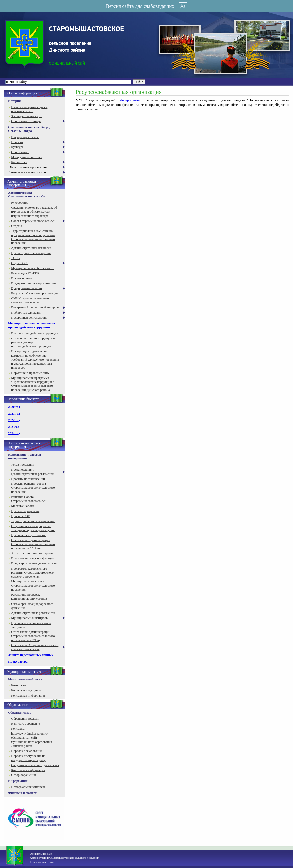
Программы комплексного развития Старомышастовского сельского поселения (32, 573)
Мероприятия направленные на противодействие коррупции (32, 325)
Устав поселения (23, 464)
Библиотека (19, 162)
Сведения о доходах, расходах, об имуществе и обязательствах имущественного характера (34, 212)
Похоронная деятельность (29, 317)
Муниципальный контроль (29, 618)
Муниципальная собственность (33, 268)
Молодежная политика (27, 157)
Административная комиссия (31, 248)
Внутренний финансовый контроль (35, 307)
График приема (22, 278)
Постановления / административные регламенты (33, 471)
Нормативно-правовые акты (30, 373)
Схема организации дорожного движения (32, 606)
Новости (17, 142)
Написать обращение (26, 724)
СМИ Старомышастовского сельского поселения (30, 300)
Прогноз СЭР (20, 516)
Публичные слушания (26, 313)
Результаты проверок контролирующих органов (29, 597)
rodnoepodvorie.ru (129, 100)
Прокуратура (18, 661)
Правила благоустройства (29, 535)
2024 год (14, 433)
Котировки (18, 685)
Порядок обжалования (26, 751)
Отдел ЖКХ (19, 263)
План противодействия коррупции (35, 333)
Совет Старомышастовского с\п (33, 221)
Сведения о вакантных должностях (35, 765)
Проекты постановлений (28, 479)
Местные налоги (23, 506)
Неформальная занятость (28, 787)
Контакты (18, 729)
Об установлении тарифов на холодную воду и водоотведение (33, 528)
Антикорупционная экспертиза (32, 553)
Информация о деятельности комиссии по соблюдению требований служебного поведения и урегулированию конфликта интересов (35, 359)
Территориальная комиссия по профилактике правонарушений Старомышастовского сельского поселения (33, 237)
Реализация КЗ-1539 (25, 273)
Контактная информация (28, 696)
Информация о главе (25, 137)
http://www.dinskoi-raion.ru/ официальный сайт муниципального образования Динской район (32, 740)
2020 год (14, 407)
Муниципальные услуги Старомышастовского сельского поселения (33, 585)
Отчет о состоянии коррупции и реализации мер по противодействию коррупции (33, 342)
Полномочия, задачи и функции (33, 558)
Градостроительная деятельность (34, 563)
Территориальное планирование (33, 521)
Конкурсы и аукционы (26, 690)
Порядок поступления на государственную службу (28, 758)
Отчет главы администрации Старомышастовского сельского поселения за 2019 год (33, 544)
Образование (20, 152)
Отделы (17, 226)
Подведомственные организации (34, 283)
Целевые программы (25, 511)
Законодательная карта (27, 116)
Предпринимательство (27, 288)
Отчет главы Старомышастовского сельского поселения (35, 647)
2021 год (14, 413)
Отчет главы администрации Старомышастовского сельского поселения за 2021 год (33, 636)
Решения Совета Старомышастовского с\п (28, 499)
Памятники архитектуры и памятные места (29, 109)
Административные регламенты (33, 613)
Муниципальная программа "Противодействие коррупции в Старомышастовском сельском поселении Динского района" (33, 384)
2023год (14, 427)
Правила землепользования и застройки (31, 625)
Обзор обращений (23, 775)
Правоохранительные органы (31, 253)
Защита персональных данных (31, 655)
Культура (17, 147)
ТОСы (16, 258)
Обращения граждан (25, 718)
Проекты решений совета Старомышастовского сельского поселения (33, 488)
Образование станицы (26, 121)
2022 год (14, 420)
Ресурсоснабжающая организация (34, 293)
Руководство (20, 203)
